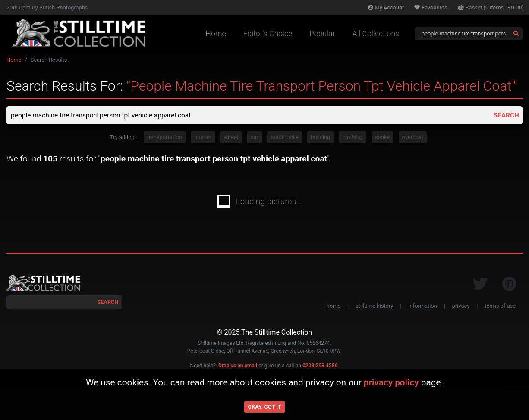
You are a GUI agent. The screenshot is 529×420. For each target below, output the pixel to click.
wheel (231, 138)
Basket (491, 8)
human (203, 138)
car (255, 138)
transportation (165, 138)
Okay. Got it (264, 407)
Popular (322, 34)
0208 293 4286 (320, 366)
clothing (353, 138)
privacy (461, 306)
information (423, 306)
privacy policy (391, 382)
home (334, 306)
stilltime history (374, 306)
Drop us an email (238, 366)
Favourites (431, 8)
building (320, 138)
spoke (382, 138)
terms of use (500, 306)
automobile (284, 138)
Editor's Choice (268, 34)
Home (216, 34)
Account (386, 8)
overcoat (413, 138)
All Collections (376, 34)
